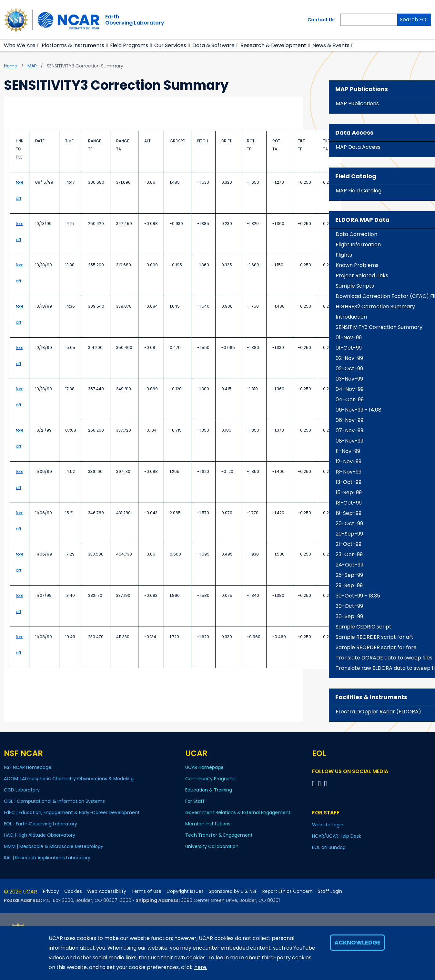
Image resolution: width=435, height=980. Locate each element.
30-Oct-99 (349, 606)
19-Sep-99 (349, 513)
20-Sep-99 (349, 534)
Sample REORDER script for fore (376, 647)
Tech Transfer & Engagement (219, 835)
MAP (32, 66)
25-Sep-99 (349, 575)
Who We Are (20, 45)
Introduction (351, 317)
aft (19, 198)
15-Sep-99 (349, 492)
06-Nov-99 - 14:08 (359, 410)
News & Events (331, 45)
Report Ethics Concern (288, 891)
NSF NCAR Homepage (28, 767)
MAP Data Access (358, 147)
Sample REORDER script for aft (374, 637)
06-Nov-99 (349, 420)
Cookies (73, 891)
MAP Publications (357, 103)
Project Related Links (362, 276)
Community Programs (210, 779)
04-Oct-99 (350, 399)
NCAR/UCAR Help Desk (337, 836)
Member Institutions (208, 824)
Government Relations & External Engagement (238, 812)
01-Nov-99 (349, 337)
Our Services (170, 45)
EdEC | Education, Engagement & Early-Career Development (72, 812)
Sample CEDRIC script (364, 627)
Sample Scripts (355, 286)
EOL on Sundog (329, 847)
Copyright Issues (185, 891)
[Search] (369, 20)
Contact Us (321, 20)
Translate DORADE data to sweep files (384, 658)
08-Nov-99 (349, 441)
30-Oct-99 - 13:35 (358, 596)
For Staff (195, 801)
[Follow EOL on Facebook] (314, 784)
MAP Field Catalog (359, 191)
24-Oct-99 (349, 565)
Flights (344, 255)
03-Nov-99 (349, 379)
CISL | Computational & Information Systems (54, 801)
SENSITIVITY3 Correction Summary (379, 327)
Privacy (51, 891)
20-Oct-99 (349, 523)
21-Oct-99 (349, 544)
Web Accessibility (107, 891)
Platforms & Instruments (73, 45)
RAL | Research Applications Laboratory (47, 858)
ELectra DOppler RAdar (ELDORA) (378, 712)
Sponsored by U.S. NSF (233, 891)
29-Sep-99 (349, 585)
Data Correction (356, 234)
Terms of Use (146, 891)
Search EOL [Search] (414, 20)
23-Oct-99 (349, 554)
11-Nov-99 (348, 451)
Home (11, 66)
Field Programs (129, 45)
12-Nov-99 (349, 461)
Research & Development (273, 45)
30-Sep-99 (349, 616)
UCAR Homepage (204, 767)
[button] (39, 46)
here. (201, 967)
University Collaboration (212, 846)
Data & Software (213, 45)
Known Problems (357, 265)
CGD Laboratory (22, 790)
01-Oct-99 (349, 348)
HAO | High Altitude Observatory (40, 835)
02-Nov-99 (349, 358)
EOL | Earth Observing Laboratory (40, 824)
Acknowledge (357, 942)
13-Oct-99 (349, 482)
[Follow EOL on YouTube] (321, 784)
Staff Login (330, 891)
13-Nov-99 (349, 472)
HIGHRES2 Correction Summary (375, 306)
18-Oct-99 (349, 503)
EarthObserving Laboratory (135, 20)
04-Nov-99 (350, 389)
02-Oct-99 (349, 368)
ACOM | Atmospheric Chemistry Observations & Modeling (69, 779)
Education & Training (209, 790)
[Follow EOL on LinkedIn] (325, 784)
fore (20, 182)
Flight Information (358, 245)
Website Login (328, 825)
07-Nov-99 (349, 430)
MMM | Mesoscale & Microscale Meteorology (54, 846)
